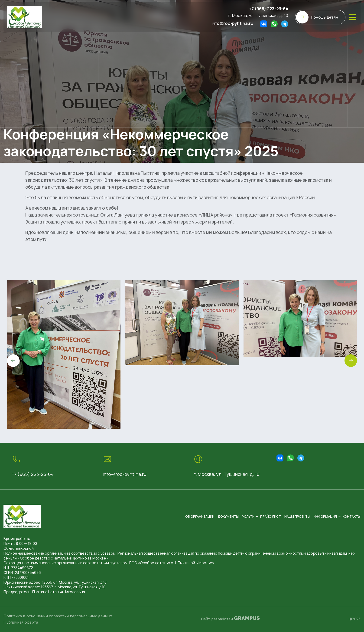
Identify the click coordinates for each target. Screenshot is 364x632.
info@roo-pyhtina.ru (232, 23)
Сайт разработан (230, 619)
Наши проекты (297, 516)
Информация (325, 516)
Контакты (352, 516)
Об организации (200, 516)
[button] (351, 361)
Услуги (248, 516)
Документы (228, 516)
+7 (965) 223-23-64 (269, 9)
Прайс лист (271, 516)
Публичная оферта (21, 622)
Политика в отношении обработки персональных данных (58, 616)
